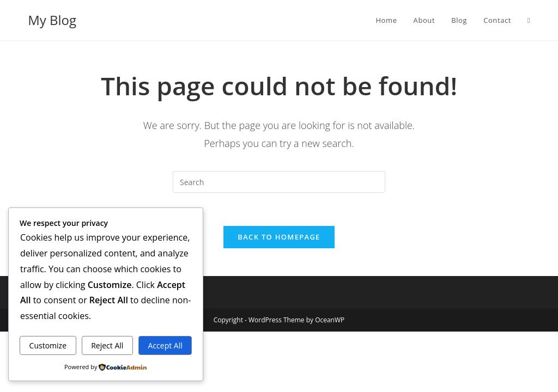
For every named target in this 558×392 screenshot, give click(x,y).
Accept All (165, 345)
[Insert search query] (279, 182)
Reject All (107, 345)
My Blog (52, 20)
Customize (48, 345)
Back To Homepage (279, 237)
